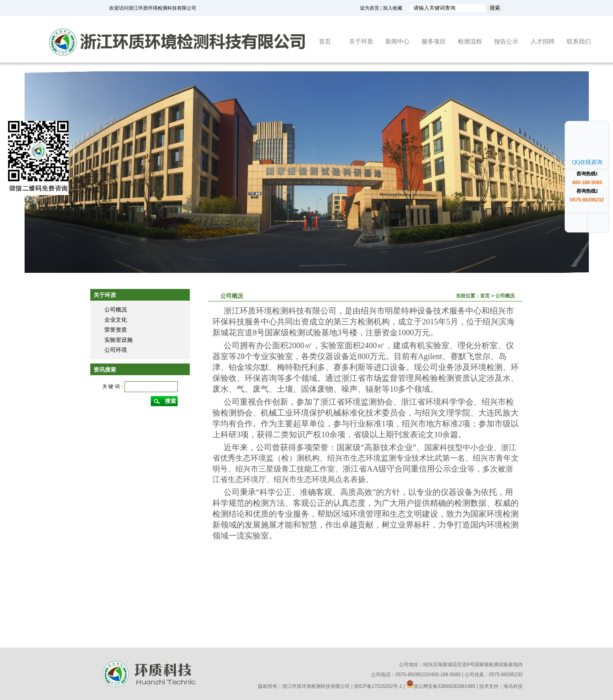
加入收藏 (393, 8)
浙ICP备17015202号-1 (378, 686)
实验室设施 (118, 340)
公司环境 (116, 350)
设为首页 (370, 8)
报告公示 (506, 42)
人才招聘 (542, 42)
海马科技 (513, 686)
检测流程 (470, 42)
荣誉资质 (116, 330)
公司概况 (116, 309)
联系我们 (579, 42)
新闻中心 (397, 42)
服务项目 (434, 42)
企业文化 (116, 320)
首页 (325, 42)
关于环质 (361, 42)
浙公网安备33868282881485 (441, 686)
